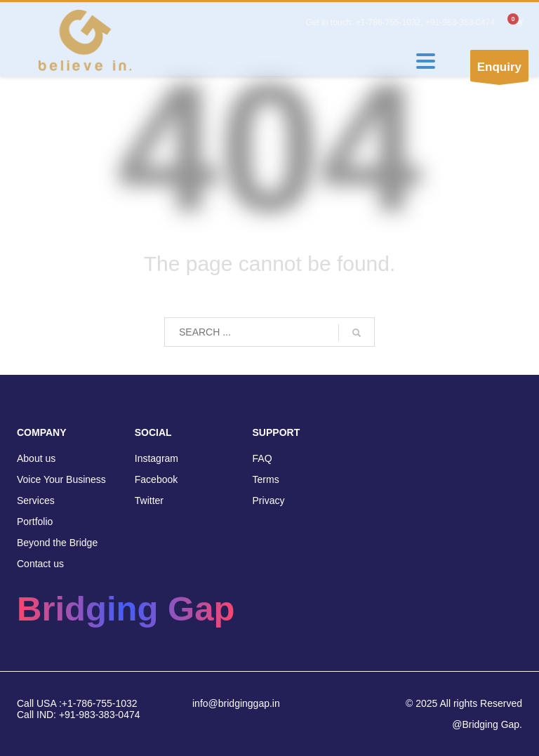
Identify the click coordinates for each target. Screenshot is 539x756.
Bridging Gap (126, 609)
